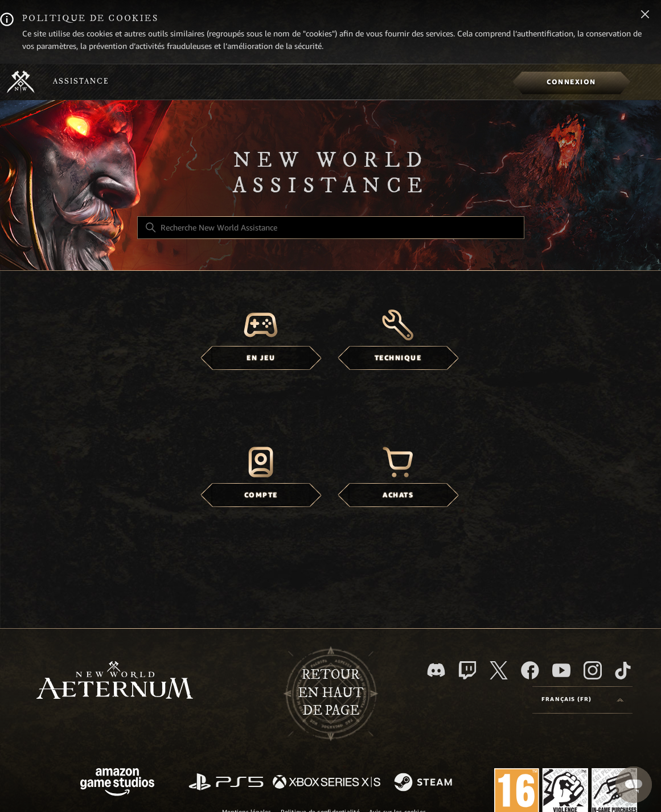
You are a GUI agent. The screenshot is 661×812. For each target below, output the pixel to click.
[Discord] (436, 670)
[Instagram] (593, 670)
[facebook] (530, 670)
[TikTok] (623, 670)
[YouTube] (561, 670)
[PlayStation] (226, 783)
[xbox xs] (327, 783)
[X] (499, 670)
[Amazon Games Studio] (117, 784)
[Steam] (424, 783)
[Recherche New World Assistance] (331, 228)
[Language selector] (582, 700)
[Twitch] (467, 670)
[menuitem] (571, 82)
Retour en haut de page (331, 693)
